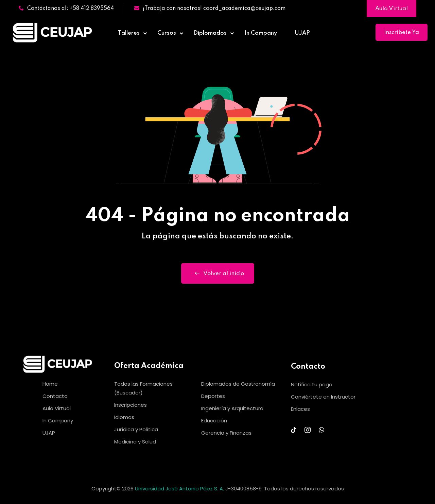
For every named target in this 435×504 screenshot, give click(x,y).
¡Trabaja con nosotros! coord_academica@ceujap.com (210, 9)
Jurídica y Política (136, 429)
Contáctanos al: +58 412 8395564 (66, 9)
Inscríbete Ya (402, 32)
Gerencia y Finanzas (226, 433)
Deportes (213, 396)
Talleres (129, 33)
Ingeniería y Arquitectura (232, 408)
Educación (214, 421)
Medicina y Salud (135, 442)
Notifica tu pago (312, 384)
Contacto (55, 396)
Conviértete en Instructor (323, 397)
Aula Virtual (391, 9)
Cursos (167, 33)
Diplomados (210, 33)
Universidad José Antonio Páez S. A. (180, 489)
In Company (261, 33)
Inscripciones (130, 405)
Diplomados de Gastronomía (238, 384)
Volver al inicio (218, 273)
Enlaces (300, 409)
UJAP (302, 33)
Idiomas (124, 417)
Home (50, 384)
